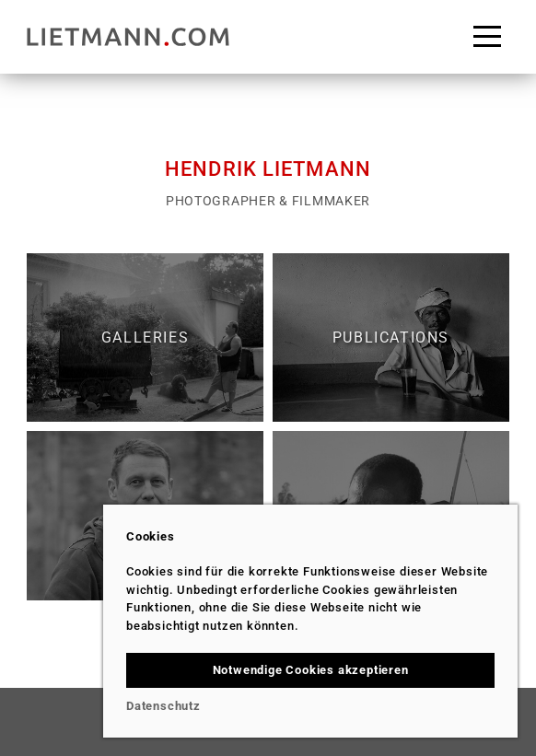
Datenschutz (163, 706)
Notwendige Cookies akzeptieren (311, 670)
